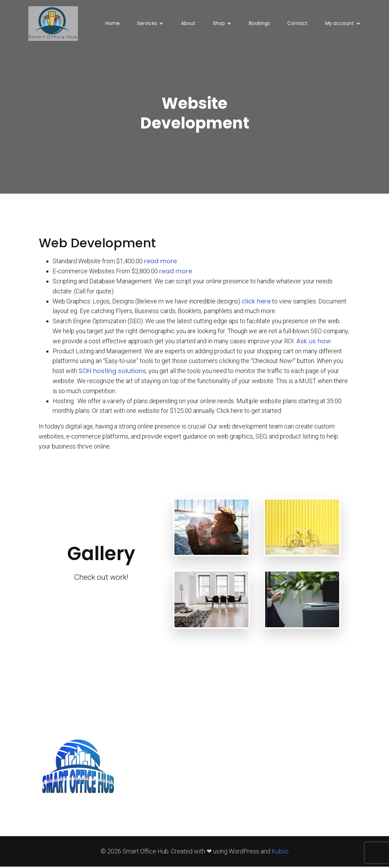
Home (112, 24)
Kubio (280, 853)
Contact (297, 24)
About (188, 24)
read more (160, 262)
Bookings (259, 24)
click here (256, 303)
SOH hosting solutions (112, 372)
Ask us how (314, 342)
